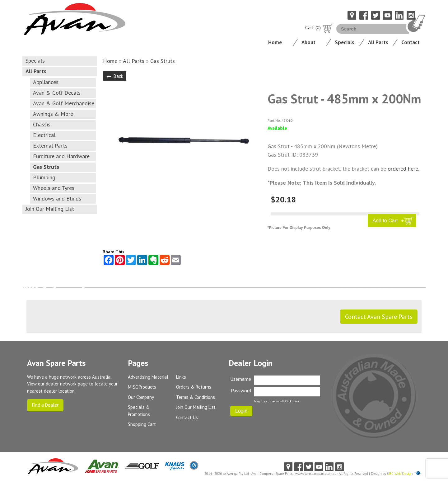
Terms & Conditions (196, 397)
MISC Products (142, 387)
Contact (411, 42)
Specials (345, 42)
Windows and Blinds (57, 198)
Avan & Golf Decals (57, 93)
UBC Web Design (400, 474)
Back (115, 76)
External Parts (50, 146)
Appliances (46, 82)
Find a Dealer (45, 405)
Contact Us (187, 417)
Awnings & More (53, 114)
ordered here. (403, 169)
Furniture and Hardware (61, 156)
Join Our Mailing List (50, 209)
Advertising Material (148, 377)
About (308, 42)
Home (275, 42)
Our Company (141, 397)
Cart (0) (320, 27)
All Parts (378, 42)
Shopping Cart (142, 424)
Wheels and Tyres (54, 188)
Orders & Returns (194, 387)
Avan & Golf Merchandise (64, 103)
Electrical (44, 135)
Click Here (292, 401)
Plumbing (44, 177)
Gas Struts (46, 167)
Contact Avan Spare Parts (379, 317)
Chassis (42, 124)
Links (181, 377)
